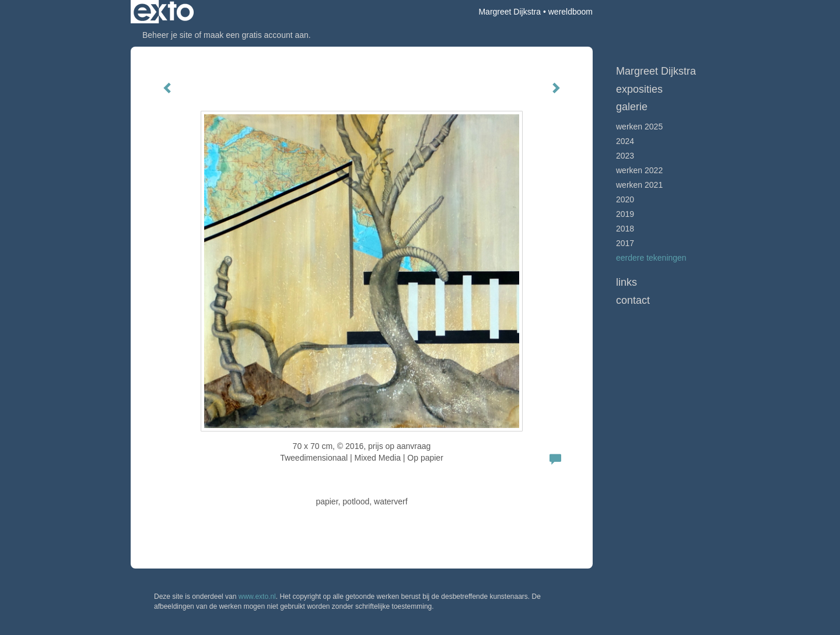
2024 (625, 141)
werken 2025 (639, 127)
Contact (633, 300)
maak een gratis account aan (256, 35)
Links (626, 282)
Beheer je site (167, 35)
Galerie (632, 107)
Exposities (639, 89)
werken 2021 (639, 185)
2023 (625, 156)
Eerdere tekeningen (651, 258)
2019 (625, 214)
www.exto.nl (257, 597)
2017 (625, 243)
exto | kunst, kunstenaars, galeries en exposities (164, 12)
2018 (625, 229)
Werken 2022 (639, 170)
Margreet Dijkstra (510, 12)
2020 (625, 199)
